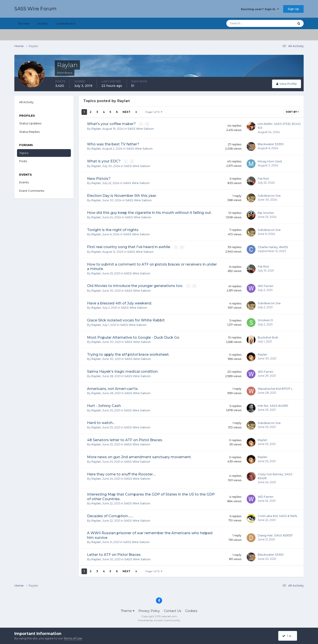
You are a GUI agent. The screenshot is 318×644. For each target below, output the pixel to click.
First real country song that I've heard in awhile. (129, 247)
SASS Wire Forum (35, 9)
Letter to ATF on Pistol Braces (114, 554)
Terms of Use (73, 638)
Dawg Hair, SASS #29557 (275, 535)
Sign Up (293, 9)
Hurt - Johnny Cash (104, 405)
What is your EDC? (104, 161)
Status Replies (29, 132)
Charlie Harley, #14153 (273, 247)
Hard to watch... (101, 423)
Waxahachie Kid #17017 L (275, 388)
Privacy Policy (149, 610)
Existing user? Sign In (260, 9)
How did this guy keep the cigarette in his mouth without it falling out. (149, 213)
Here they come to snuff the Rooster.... (121, 474)
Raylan (96, 128)
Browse (24, 23)
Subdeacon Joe (269, 196)
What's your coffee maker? (112, 124)
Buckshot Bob (268, 337)
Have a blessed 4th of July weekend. (119, 303)
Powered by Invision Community (159, 620)
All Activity (26, 102)
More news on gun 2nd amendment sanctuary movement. (139, 457)
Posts (23, 161)
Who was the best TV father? (113, 144)
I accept (290, 636)
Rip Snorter (266, 213)
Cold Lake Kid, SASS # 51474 (277, 516)
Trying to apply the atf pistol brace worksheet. (128, 354)
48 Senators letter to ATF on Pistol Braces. (125, 440)
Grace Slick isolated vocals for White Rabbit (126, 320)
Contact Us (172, 610)
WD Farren (266, 286)
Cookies (191, 610)
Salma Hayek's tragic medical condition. (123, 371)
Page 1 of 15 (154, 112)
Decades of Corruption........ (110, 516)
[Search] (246, 23)
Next (127, 112)
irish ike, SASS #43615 (273, 405)
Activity (43, 23)
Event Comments (32, 191)
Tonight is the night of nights (113, 230)
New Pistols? (99, 178)
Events (24, 182)
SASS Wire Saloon (141, 128)
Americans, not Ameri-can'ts (112, 388)
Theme (128, 610)
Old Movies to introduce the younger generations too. (135, 286)
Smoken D (265, 320)
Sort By (292, 112)
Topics (24, 153)
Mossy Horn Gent (270, 161)
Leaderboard (65, 23)
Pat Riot (263, 178)
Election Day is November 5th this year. (122, 195)
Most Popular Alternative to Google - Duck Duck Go (133, 337)
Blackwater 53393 (271, 144)
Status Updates (30, 123)
